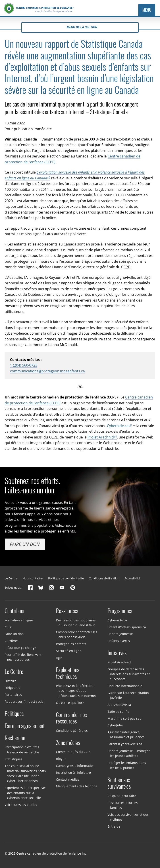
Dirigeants (12, 688)
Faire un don (25, 544)
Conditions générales (72, 731)
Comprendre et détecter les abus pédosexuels (77, 634)
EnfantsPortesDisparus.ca (127, 627)
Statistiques (14, 759)
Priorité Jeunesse (120, 634)
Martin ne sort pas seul (125, 718)
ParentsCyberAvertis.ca (125, 744)
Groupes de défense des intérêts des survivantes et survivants (129, 674)
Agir (59, 658)
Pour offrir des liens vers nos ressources (23, 657)
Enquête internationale (125, 686)
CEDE (9, 627)
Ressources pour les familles (123, 805)
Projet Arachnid (101, 437)
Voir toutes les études (21, 805)
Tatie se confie (118, 712)
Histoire (10, 681)
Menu (147, 10)
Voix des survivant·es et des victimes (128, 817)
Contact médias (68, 779)
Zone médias (68, 743)
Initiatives (117, 653)
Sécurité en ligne (69, 651)
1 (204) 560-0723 (24, 365)
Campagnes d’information (75, 766)
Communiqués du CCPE (74, 752)
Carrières (12, 641)
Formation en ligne (19, 620)
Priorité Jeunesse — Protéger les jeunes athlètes (129, 753)
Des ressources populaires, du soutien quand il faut (76, 623)
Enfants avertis (119, 641)
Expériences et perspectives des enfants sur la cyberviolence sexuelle (26, 793)
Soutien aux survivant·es (119, 783)
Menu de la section (80, 27)
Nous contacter (33, 578)
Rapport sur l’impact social (25, 701)
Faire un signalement (25, 726)
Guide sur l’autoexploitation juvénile (128, 695)
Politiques (14, 714)
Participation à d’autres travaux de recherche (22, 750)
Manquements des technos (76, 786)
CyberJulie (115, 725)
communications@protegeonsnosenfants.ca (47, 371)
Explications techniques (68, 673)
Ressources (67, 611)
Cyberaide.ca (118, 425)
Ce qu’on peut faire (122, 796)
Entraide (114, 826)
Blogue (61, 759)
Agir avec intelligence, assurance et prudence (126, 735)
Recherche (15, 738)
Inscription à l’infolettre (73, 773)
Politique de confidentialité (66, 578)
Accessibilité (132, 578)
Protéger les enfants (71, 644)
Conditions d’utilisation (104, 578)
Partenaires (13, 695)
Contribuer (15, 611)
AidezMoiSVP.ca (119, 705)
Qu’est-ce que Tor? (70, 702)
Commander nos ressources (71, 718)
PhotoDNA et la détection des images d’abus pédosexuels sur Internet (76, 691)
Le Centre (11, 578)
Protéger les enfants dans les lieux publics (127, 765)
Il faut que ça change (20, 648)
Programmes (120, 611)
